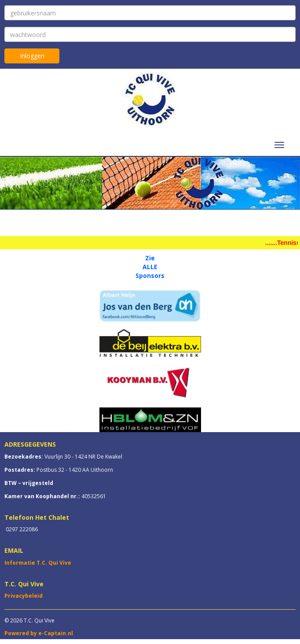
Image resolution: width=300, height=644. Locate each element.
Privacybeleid (24, 596)
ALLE (150, 267)
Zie (150, 258)
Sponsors (150, 276)
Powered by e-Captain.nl (39, 633)
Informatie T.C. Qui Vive (38, 563)
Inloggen (32, 56)
